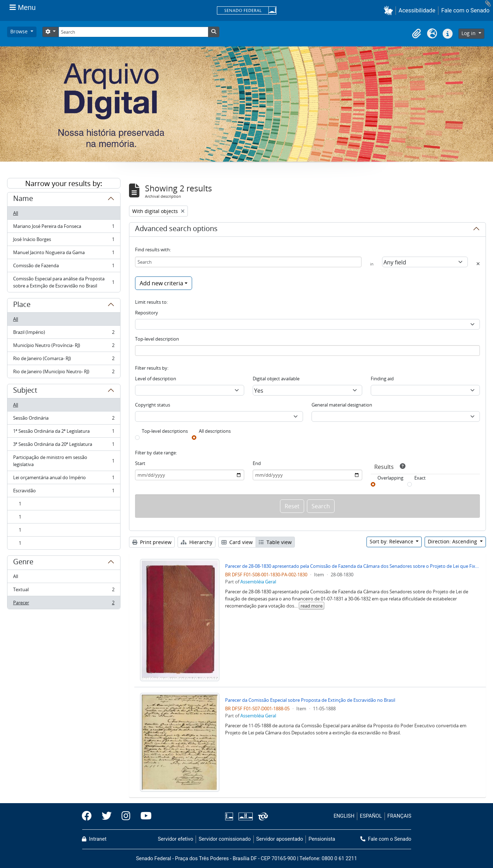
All (16, 213)
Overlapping (390, 478)
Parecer (64, 604)
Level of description (156, 379)
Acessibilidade (417, 10)
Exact (420, 478)
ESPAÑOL (371, 816)
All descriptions (215, 431)
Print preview (152, 542)
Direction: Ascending (453, 541)
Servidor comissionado (225, 839)
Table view (275, 542)
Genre (23, 563)
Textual (64, 591)
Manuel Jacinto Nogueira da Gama (64, 254)
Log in (469, 33)
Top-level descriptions (165, 431)
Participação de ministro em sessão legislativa (64, 461)
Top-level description (157, 339)
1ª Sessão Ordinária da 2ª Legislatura (64, 433)
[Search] (133, 32)
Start (140, 463)
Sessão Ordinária (64, 419)
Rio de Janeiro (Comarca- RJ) (64, 360)
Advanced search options (176, 230)
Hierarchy (197, 542)
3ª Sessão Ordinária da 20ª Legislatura (64, 446)
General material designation (342, 405)
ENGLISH (344, 816)
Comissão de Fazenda (64, 267)
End (257, 463)
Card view (237, 542)
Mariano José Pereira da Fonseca (64, 228)
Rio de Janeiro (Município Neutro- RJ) (64, 373)
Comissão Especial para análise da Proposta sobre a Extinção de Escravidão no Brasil (64, 282)
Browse (20, 31)
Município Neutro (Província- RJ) (64, 347)
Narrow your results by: (64, 183)
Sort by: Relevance (392, 541)
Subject (25, 391)
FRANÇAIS (399, 816)
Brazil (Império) (64, 334)
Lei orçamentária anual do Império (64, 479)
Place (22, 306)
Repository (147, 313)
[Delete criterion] (478, 264)
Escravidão (64, 492)
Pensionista (322, 839)
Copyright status (153, 405)
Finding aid (382, 379)
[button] (390, 10)
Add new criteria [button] (161, 283)
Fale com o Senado (465, 10)
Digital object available (276, 379)
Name (23, 200)
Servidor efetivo (175, 839)
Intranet (94, 839)
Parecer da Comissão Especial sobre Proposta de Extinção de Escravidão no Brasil (310, 700)
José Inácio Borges (64, 241)
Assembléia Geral (258, 582)
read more (312, 606)
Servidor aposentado (280, 839)
